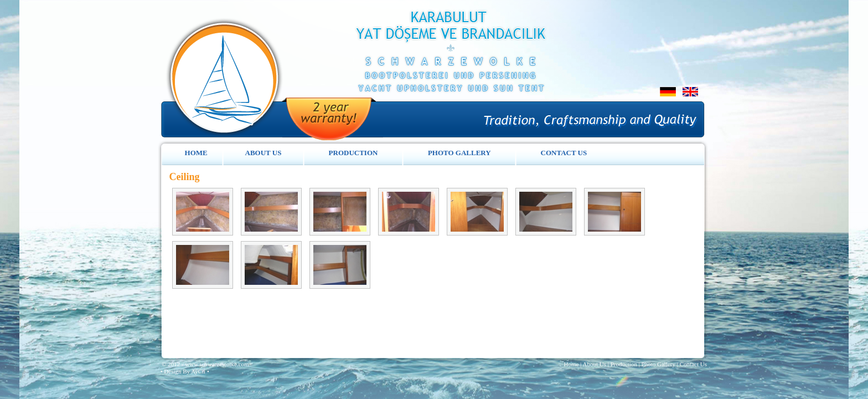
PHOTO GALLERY (459, 153)
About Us (594, 364)
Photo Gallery (658, 364)
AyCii (199, 371)
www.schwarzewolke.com (217, 364)
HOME (196, 153)
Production (624, 364)
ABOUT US (263, 153)
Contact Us (693, 364)
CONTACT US (564, 153)
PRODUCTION (353, 153)
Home (571, 364)
